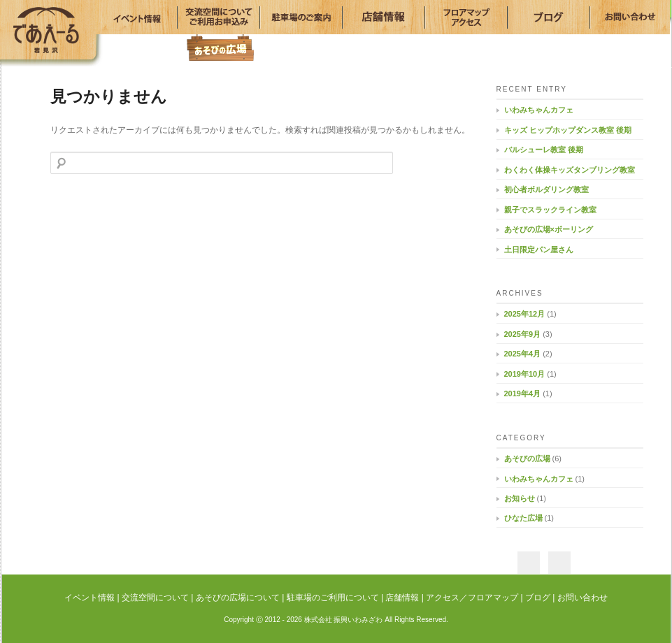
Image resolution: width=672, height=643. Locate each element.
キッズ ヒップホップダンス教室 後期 (568, 130)
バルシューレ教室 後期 (544, 150)
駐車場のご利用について (333, 598)
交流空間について (155, 598)
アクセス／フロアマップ (472, 598)
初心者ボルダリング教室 (546, 189)
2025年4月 (523, 354)
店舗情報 (402, 598)
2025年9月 (523, 334)
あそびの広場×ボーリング (549, 229)
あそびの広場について (238, 598)
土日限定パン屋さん (539, 250)
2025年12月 (525, 314)
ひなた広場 (523, 518)
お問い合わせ (582, 598)
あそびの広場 (220, 47)
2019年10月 (525, 374)
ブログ (538, 598)
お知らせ (520, 498)
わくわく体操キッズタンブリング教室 (570, 170)
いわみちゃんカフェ (539, 110)
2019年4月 (523, 393)
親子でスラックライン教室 (550, 210)
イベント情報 (90, 598)
